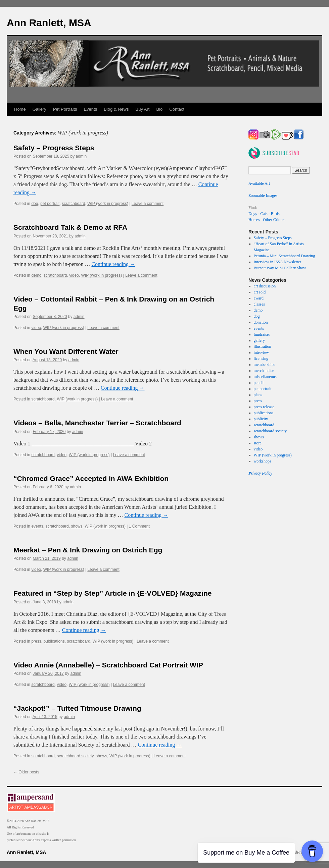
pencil (259, 383)
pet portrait (50, 204)
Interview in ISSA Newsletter (278, 262)
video (74, 275)
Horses (254, 220)
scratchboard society (75, 756)
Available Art (259, 183)
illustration (263, 346)
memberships (265, 365)
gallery (259, 340)
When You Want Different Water (66, 351)
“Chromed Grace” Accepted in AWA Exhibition (91, 478)
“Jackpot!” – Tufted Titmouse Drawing (77, 708)
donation (261, 322)
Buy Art (143, 109)
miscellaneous (265, 377)
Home (20, 109)
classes (259, 304)
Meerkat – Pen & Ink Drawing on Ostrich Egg (88, 550)
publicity (261, 419)
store (258, 443)
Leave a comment (148, 204)
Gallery (39, 109)
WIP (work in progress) (108, 204)
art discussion (265, 286)
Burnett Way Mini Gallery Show (280, 268)
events (37, 526)
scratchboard (73, 204)
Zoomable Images (263, 196)
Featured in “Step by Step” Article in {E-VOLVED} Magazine (112, 593)
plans (258, 395)
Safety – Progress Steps (54, 148)
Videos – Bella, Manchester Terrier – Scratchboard (97, 423)
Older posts (26, 772)
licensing (261, 359)
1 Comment (139, 526)
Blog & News (116, 109)
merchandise (264, 371)
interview (261, 352)
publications (54, 641)
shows (77, 526)
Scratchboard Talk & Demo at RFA (70, 227)
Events (90, 109)
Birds (275, 214)
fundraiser (262, 334)
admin (81, 156)
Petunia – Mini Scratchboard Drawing (285, 256)
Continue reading (113, 264)
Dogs (253, 214)
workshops (263, 461)
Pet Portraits (65, 109)
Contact (177, 109)
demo (36, 275)
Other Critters (274, 220)
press (36, 641)
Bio (160, 109)
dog (35, 204)
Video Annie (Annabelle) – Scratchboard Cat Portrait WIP (108, 665)
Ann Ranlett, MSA (49, 23)
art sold (260, 292)
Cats (264, 214)
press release (264, 407)
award (259, 298)
